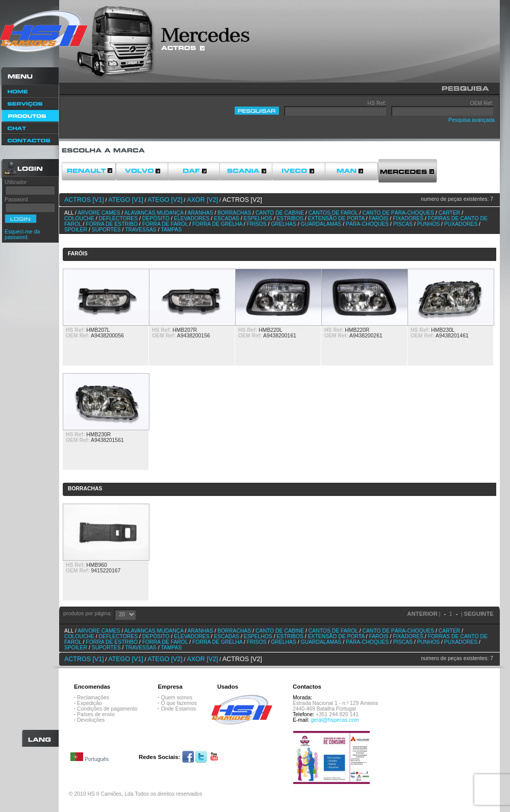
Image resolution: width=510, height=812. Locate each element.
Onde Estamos (178, 709)
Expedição (90, 703)
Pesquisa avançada (471, 120)
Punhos (428, 224)
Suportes (106, 230)
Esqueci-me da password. (22, 234)
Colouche (79, 218)
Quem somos (176, 698)
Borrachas (235, 213)
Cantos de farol (333, 213)
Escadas (226, 218)
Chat (30, 127)
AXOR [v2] (202, 200)
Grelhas (284, 224)
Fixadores (408, 218)
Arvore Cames (99, 213)
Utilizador (16, 182)
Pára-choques (367, 224)
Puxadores (461, 224)
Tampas (171, 230)
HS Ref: (377, 103)
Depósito (156, 218)
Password (16, 200)
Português (90, 757)
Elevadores (192, 218)
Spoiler (76, 230)
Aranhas (200, 213)
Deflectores (119, 218)
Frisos (257, 224)
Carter (450, 213)
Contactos (30, 140)
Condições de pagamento (107, 709)
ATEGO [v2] (165, 200)
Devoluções (91, 720)
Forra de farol (165, 224)
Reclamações (93, 698)
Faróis (378, 218)
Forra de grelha (217, 224)
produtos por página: (87, 613)
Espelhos (258, 218)
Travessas (141, 230)
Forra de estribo (112, 224)
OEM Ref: (481, 103)
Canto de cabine (280, 213)
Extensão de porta (336, 218)
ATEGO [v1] (125, 200)
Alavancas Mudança (154, 213)
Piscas (403, 224)
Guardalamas (321, 224)
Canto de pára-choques (398, 213)
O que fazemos (178, 703)
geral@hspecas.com (335, 720)
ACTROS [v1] (84, 200)
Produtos (30, 116)
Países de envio (96, 714)
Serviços (30, 103)
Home (30, 91)
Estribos (290, 218)
